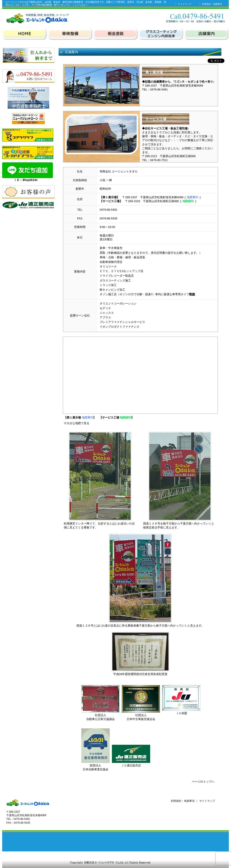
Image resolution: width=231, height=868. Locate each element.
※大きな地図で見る (77, 423)
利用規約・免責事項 (210, 4)
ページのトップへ (203, 782)
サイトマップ (183, 4)
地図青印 (193, 197)
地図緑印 (188, 201)
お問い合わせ (169, 18)
